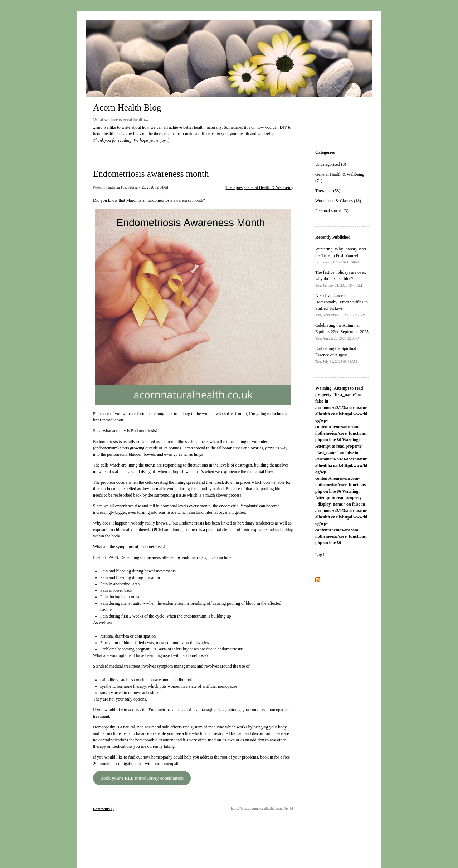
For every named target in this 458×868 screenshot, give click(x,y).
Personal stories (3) (332, 211)
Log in (321, 555)
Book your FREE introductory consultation (142, 778)
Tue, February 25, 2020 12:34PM (145, 187)
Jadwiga (114, 187)
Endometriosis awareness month (151, 174)
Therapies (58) (328, 191)
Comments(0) (103, 809)
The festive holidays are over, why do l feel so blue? (341, 279)
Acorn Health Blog (127, 108)
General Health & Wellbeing (269, 187)
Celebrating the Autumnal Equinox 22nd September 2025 (342, 331)
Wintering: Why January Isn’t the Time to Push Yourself (341, 255)
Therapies (234, 187)
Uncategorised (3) (331, 164)
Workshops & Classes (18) (338, 201)
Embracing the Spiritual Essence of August (336, 355)
